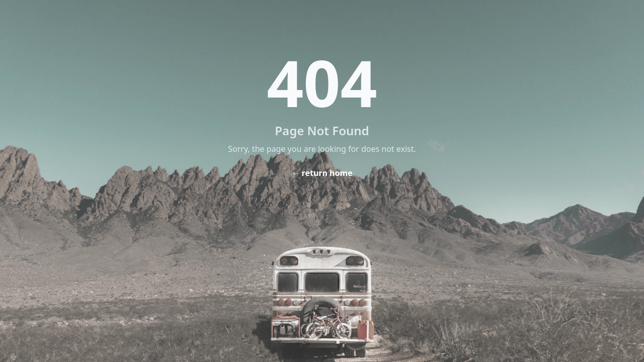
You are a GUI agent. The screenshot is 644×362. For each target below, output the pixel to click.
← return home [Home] (322, 173)
